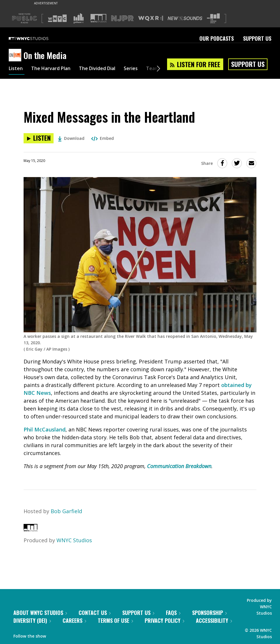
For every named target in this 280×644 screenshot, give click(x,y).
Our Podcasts (217, 38)
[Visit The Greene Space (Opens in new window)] (213, 18)
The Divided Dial (107, 69)
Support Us (257, 38)
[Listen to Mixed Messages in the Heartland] (39, 138)
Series (144, 69)
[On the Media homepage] (16, 56)
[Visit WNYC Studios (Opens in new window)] (99, 18)
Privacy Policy (164, 620)
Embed (102, 138)
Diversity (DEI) (32, 620)
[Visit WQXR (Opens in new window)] (151, 18)
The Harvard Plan (55, 69)
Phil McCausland (45, 429)
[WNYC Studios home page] (36, 38)
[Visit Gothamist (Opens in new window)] (79, 18)
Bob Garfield (66, 511)
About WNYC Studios (40, 613)
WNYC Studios (74, 540)
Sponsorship (209, 613)
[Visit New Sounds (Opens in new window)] (185, 18)
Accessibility (214, 620)
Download (71, 138)
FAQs (173, 613)
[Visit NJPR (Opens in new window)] (122, 18)
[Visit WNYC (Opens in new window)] (57, 18)
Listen (17, 69)
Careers (74, 620)
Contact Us (95, 613)
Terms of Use (115, 620)
